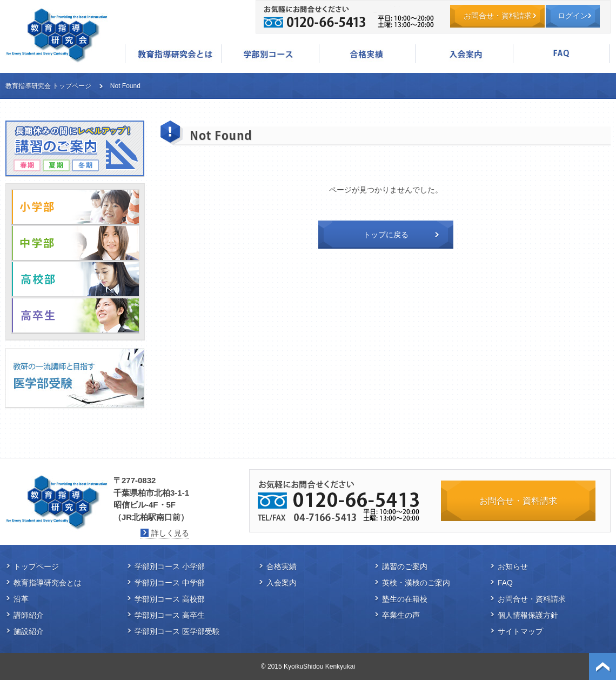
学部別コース (270, 54)
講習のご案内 (405, 566)
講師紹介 (29, 615)
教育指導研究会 (57, 35)
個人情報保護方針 (528, 615)
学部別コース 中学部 (170, 583)
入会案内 (464, 54)
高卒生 (75, 315)
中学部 (75, 243)
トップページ (36, 566)
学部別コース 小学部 (170, 566)
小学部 (75, 207)
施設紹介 (29, 631)
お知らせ (513, 566)
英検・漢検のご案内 (416, 583)
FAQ (561, 54)
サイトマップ (520, 631)
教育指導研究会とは (173, 54)
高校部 (75, 279)
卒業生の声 (401, 615)
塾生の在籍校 (405, 599)
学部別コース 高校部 (170, 599)
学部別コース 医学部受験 (177, 631)
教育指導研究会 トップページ (48, 86)
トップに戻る (386, 235)
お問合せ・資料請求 (498, 16)
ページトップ (602, 666)
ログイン (573, 16)
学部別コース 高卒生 (170, 615)
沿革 (21, 599)
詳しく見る (170, 533)
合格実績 (367, 54)
